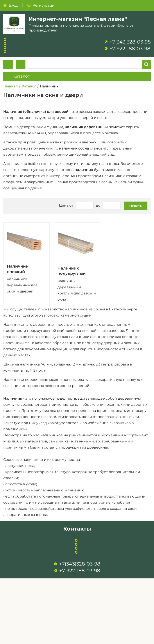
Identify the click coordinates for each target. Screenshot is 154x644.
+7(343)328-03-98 (130, 42)
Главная (11, 86)
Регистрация (45, 5)
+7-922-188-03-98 (130, 49)
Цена (64, 205)
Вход (13, 5)
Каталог (29, 86)
